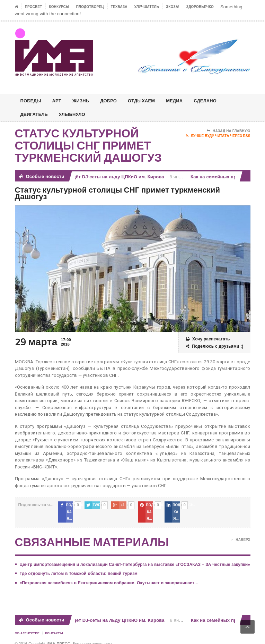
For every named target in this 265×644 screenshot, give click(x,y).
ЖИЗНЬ (84, 101)
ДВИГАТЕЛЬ (35, 114)
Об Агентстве (27, 627)
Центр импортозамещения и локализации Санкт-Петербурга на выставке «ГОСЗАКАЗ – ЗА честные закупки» (135, 558)
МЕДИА (183, 101)
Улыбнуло (76, 114)
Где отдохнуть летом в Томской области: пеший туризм (79, 567)
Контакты (54, 627)
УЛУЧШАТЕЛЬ (147, 7)
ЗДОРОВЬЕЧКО (200, 7)
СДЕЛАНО (215, 101)
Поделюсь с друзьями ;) (215, 346)
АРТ (59, 101)
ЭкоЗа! (173, 7)
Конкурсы (59, 7)
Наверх (241, 533)
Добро (113, 101)
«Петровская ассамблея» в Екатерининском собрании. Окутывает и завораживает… (109, 576)
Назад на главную (229, 131)
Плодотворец (90, 7)
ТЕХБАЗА (119, 7)
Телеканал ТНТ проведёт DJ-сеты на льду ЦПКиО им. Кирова (96, 177)
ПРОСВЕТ (34, 7)
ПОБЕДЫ (32, 101)
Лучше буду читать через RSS (218, 136)
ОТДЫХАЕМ (148, 101)
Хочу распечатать (208, 339)
